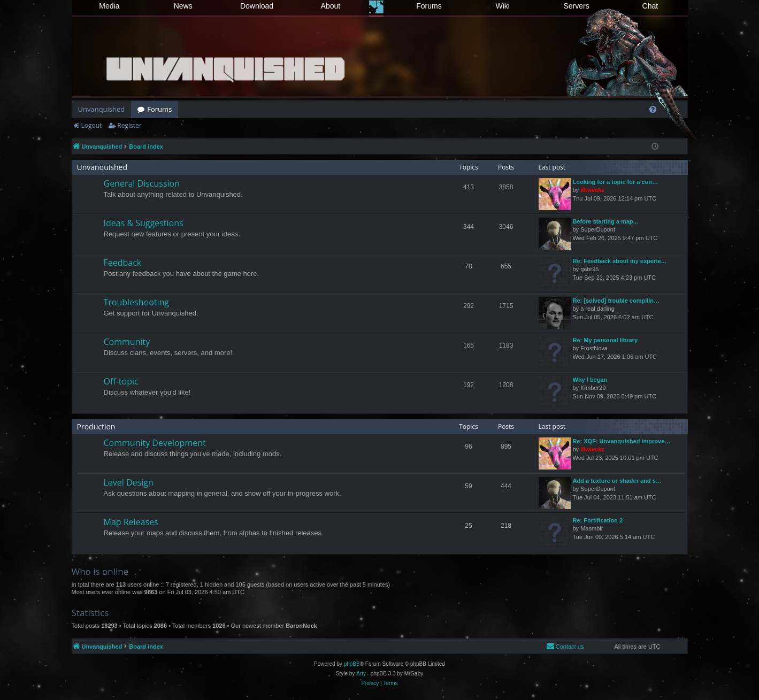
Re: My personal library (605, 340)
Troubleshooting (137, 302)
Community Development (155, 443)
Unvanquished (102, 109)
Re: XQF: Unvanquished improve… (622, 441)
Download (257, 6)
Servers (576, 6)
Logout (92, 125)
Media (109, 6)
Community (127, 342)
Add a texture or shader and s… (617, 481)
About (331, 6)
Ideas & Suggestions (144, 223)
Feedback (123, 263)
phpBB (352, 664)
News (183, 6)
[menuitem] (653, 109)
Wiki (503, 6)
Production (96, 426)
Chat (650, 6)
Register (129, 125)
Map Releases (131, 522)
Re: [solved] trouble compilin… (616, 301)
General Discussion (142, 183)
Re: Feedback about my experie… (620, 261)
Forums (429, 6)
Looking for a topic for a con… (616, 182)
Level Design (129, 482)
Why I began (590, 380)
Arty (361, 674)
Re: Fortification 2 (598, 520)
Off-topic (121, 381)
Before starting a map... (605, 221)
